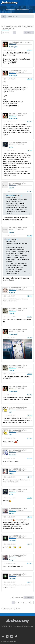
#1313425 (29, 79)
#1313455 (29, 317)
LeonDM (12, 313)
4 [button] (21, 603)
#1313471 (29, 517)
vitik (10, 412)
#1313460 (29, 338)
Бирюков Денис (13, 641)
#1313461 (29, 374)
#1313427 (29, 122)
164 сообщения (29, 33)
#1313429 (29, 150)
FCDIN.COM (9, 3)
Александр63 (13, 47)
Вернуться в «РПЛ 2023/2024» (11, 609)
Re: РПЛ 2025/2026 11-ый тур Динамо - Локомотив (18, 72)
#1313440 (29, 236)
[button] (32, 603)
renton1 (12, 474)
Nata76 (11, 188)
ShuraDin (12, 292)
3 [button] (18, 603)
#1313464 (29, 415)
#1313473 (29, 563)
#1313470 (29, 498)
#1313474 (29, 582)
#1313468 (29, 458)
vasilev (11, 147)
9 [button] (29, 603)
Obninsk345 (13, 541)
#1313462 (29, 395)
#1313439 (29, 191)
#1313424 (29, 50)
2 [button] (16, 603)
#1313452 (29, 296)
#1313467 (29, 438)
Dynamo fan (13, 455)
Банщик (12, 513)
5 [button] (24, 603)
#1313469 (29, 477)
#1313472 (29, 544)
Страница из (19, 597)
